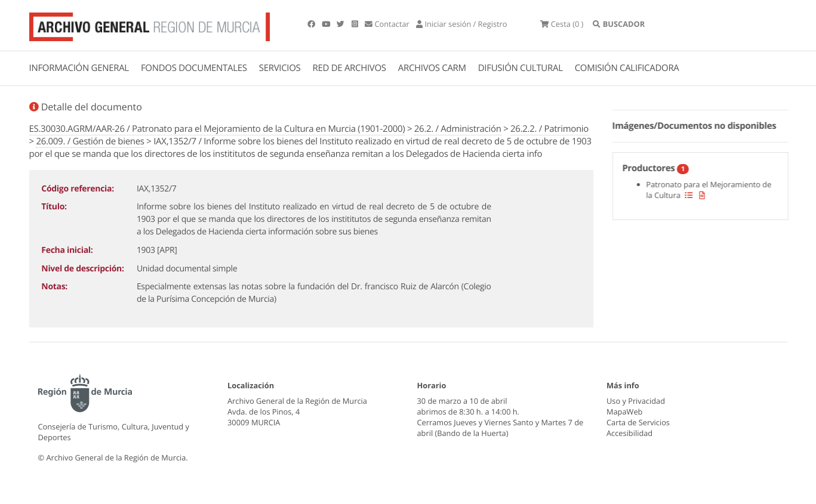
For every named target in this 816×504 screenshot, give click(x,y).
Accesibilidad (629, 433)
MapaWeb (624, 412)
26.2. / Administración (458, 129)
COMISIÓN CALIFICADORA (627, 68)
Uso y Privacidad (636, 401)
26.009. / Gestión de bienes (90, 141)
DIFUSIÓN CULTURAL (521, 68)
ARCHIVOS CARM (432, 68)
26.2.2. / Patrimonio (549, 129)
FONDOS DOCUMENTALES (194, 68)
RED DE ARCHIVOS (350, 68)
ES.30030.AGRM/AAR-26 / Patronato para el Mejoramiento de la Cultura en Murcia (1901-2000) (217, 129)
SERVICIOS (280, 68)
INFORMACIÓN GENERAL (79, 68)
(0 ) (562, 24)
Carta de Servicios (638, 422)
